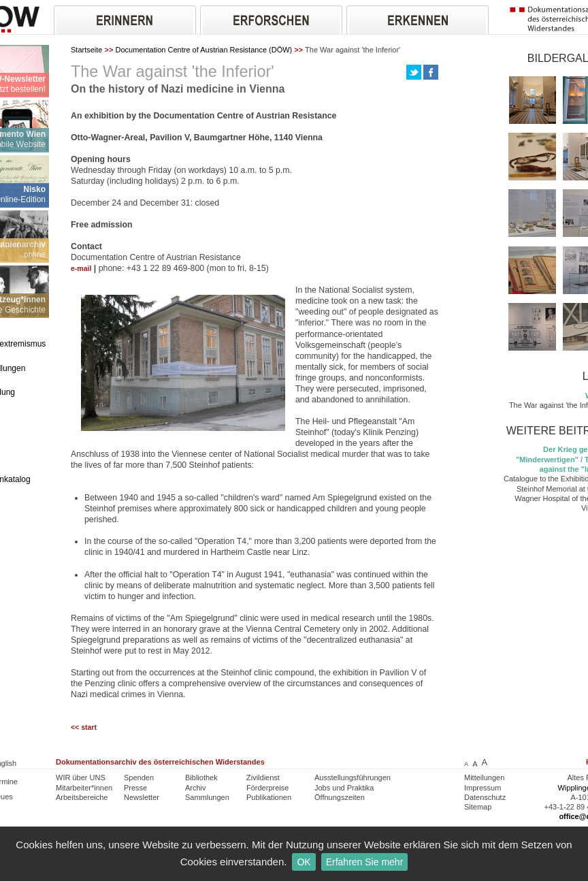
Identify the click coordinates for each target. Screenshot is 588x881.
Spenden (139, 778)
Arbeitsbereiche (82, 797)
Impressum (483, 788)
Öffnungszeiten (340, 797)
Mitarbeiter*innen (84, 788)
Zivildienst (263, 778)
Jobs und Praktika (344, 788)
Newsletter (142, 797)
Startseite (86, 50)
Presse (135, 788)
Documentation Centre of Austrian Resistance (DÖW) (203, 50)
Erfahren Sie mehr (365, 862)
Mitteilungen (484, 778)
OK (304, 862)
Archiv (196, 788)
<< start (84, 727)
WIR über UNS (81, 778)
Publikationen (269, 797)
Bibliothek (201, 778)
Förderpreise (267, 788)
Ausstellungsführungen (353, 778)
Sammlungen (207, 797)
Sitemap (478, 807)
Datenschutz (485, 797)
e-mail (81, 269)
